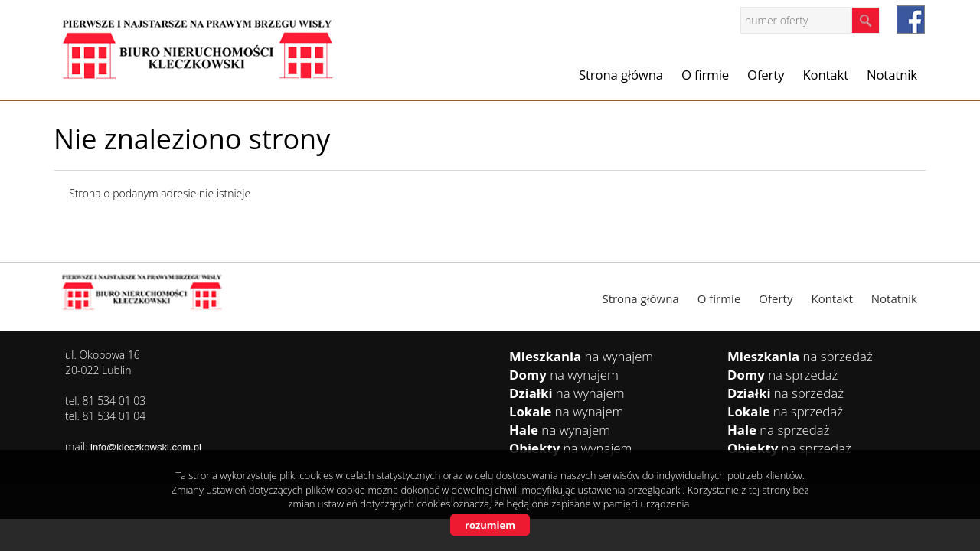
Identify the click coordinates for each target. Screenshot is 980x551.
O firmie (705, 75)
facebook (911, 20)
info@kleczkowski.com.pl (146, 447)
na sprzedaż (800, 356)
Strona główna (621, 75)
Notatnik (892, 75)
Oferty (766, 75)
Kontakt (825, 75)
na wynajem (581, 356)
